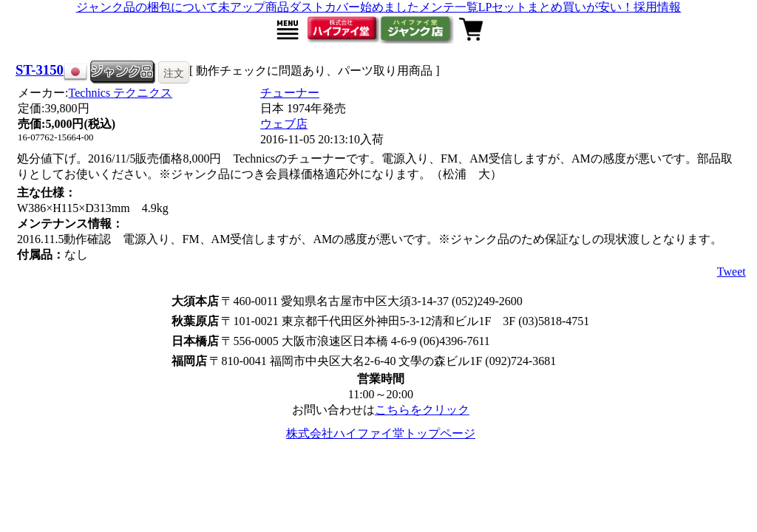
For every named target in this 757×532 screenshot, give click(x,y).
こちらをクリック (422, 410)
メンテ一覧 (449, 7)
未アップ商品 (254, 7)
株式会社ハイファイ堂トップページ (381, 433)
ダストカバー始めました (354, 7)
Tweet (731, 272)
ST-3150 (40, 70)
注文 (174, 73)
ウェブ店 (284, 124)
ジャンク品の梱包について (147, 7)
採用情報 (657, 7)
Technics (121, 93)
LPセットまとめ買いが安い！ (556, 7)
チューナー (290, 93)
